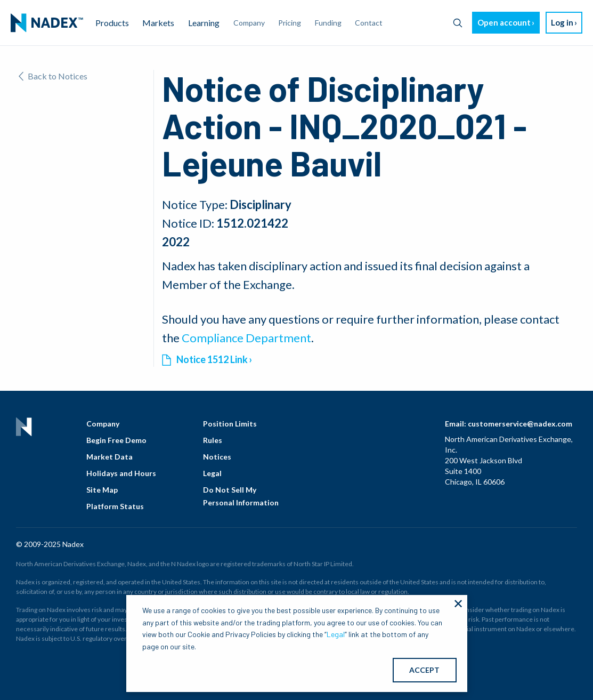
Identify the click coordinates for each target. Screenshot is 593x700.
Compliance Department (246, 338)
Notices (217, 457)
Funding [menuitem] (328, 23)
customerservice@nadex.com (520, 424)
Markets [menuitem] (158, 23)
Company (103, 424)
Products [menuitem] (112, 23)
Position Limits (230, 424)
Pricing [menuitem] (290, 23)
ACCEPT (424, 670)
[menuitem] (47, 23)
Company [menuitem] (249, 23)
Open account (504, 22)
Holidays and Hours (121, 473)
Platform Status (115, 506)
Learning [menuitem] (204, 23)
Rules (213, 440)
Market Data (109, 457)
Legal (212, 473)
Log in (562, 22)
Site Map (102, 490)
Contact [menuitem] (369, 23)
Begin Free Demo (116, 440)
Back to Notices (53, 76)
